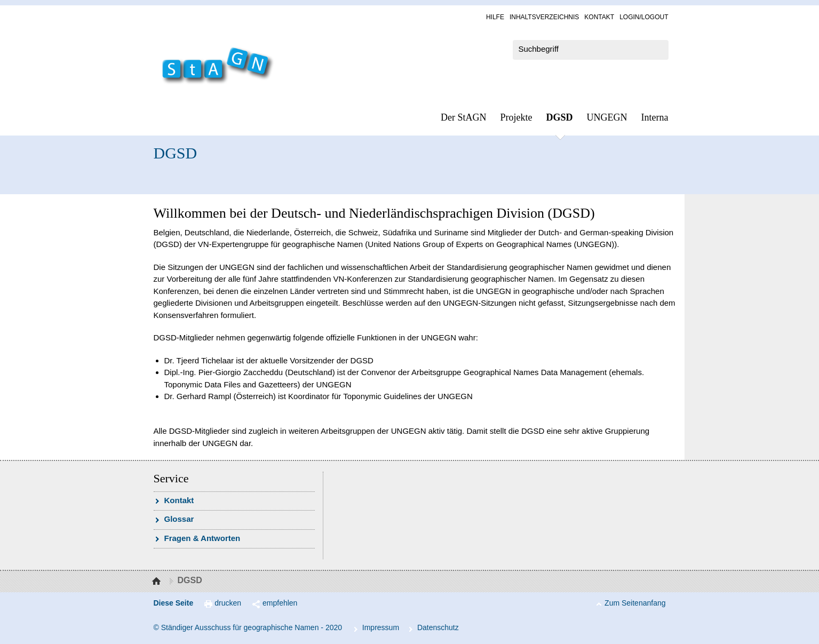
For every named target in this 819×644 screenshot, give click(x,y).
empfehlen (280, 603)
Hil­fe (495, 17)
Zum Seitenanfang (635, 603)
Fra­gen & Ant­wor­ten (202, 538)
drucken (228, 603)
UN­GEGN (607, 117)
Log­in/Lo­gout (644, 17)
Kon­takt (599, 17)
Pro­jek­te (516, 117)
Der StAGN (464, 117)
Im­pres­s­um (381, 627)
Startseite (158, 582)
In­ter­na (655, 117)
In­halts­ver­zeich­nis (544, 17)
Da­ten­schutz (438, 627)
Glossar (179, 519)
